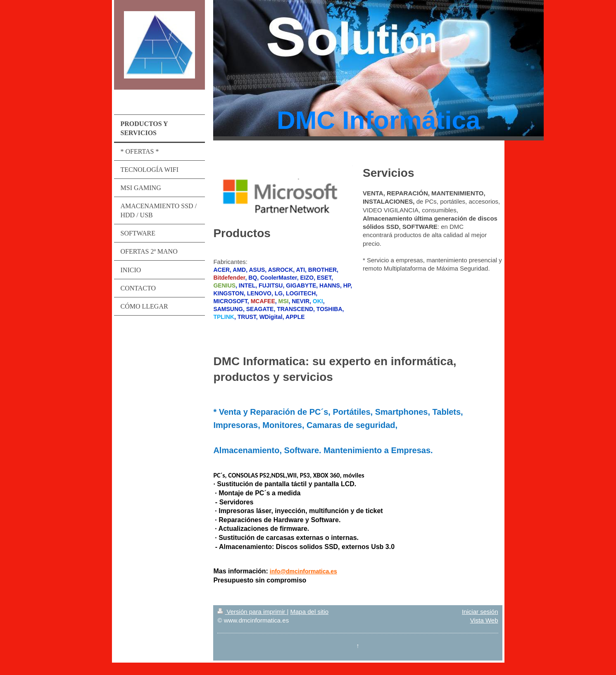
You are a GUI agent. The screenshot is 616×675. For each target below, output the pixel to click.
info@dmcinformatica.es (303, 571)
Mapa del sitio (310, 612)
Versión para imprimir (252, 612)
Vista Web (484, 620)
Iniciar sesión (480, 612)
